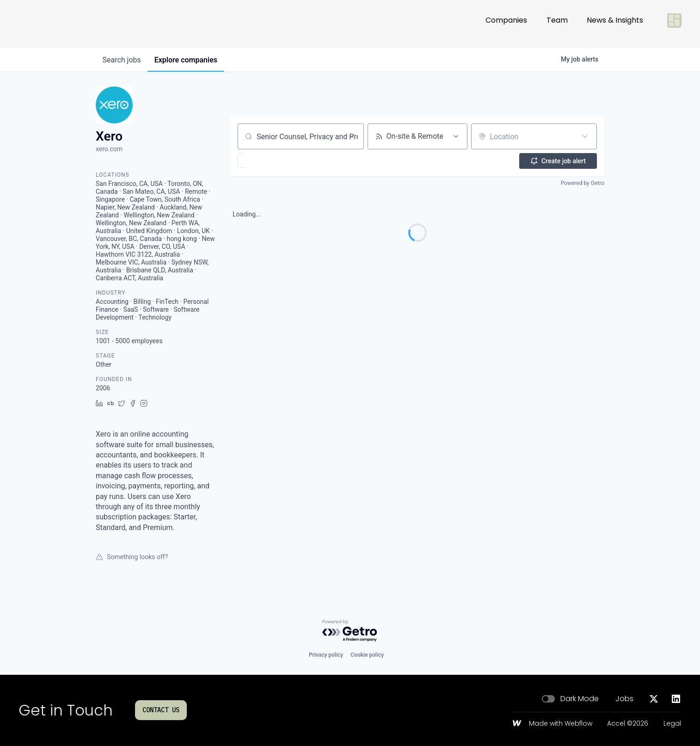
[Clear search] (352, 136)
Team (557, 24)
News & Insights (615, 24)
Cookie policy (367, 655)
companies (188, 60)
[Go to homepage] (49, 24)
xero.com (109, 149)
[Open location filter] (585, 136)
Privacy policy (326, 655)
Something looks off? (132, 557)
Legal (672, 724)
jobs (122, 60)
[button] (268, 160)
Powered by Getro (583, 183)
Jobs (624, 699)
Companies (506, 24)
